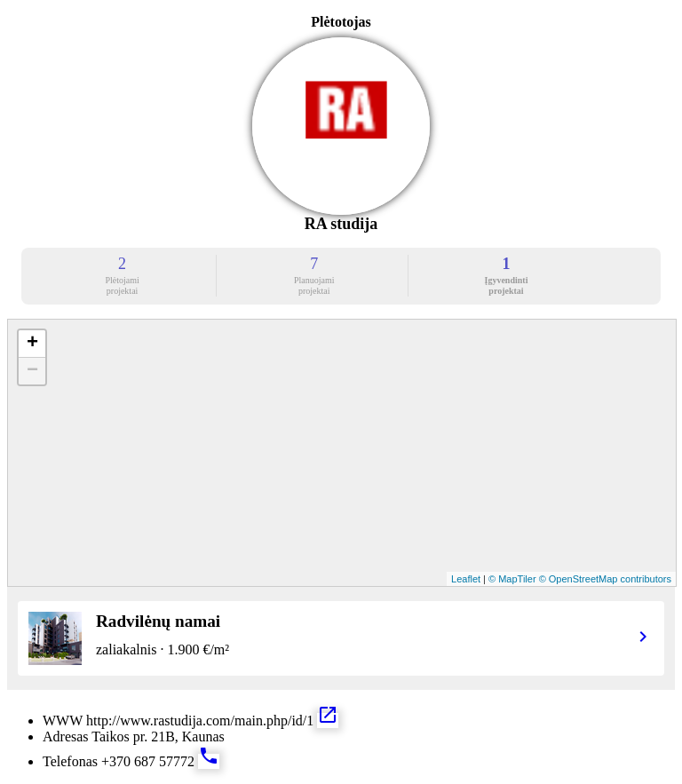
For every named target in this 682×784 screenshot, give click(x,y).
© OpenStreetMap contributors (605, 579)
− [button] (32, 371)
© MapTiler (512, 579)
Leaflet (466, 579)
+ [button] (32, 344)
